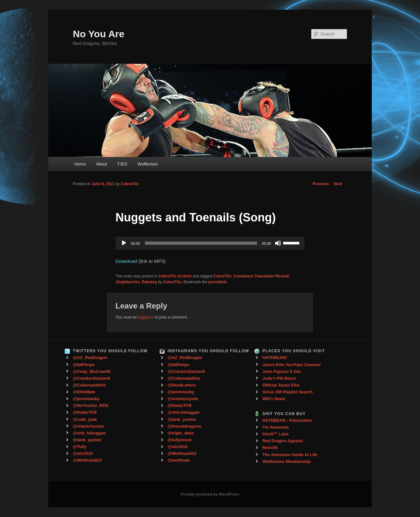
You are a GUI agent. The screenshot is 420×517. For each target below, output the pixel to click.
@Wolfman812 (87, 460)
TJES (122, 164)
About (101, 164)
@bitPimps (84, 365)
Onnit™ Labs (276, 434)
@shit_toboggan (89, 433)
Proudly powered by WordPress (210, 494)
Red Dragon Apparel (283, 441)
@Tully (80, 447)
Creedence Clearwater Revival (261, 276)
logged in (146, 317)
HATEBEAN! (275, 358)
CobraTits (130, 184)
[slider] (201, 243)
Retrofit (270, 448)
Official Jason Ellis (281, 385)
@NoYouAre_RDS (91, 405)
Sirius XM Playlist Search (287, 392)
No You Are (99, 34)
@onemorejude (183, 399)
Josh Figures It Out (282, 371)
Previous (318, 184)
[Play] (124, 243)
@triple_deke (181, 433)
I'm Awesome (276, 427)
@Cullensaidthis (89, 385)
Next (341, 184)
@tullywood (179, 440)
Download (126, 261)
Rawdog (149, 282)
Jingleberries (128, 282)
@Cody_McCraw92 (92, 371)
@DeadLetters (182, 385)
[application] (210, 243)
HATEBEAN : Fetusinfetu (287, 420)
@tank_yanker (87, 440)
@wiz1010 (83, 453)
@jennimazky (86, 399)
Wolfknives (148, 164)
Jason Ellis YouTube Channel (292, 365)
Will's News (274, 399)
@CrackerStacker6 (91, 378)
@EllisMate (84, 392)
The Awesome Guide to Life (290, 455)
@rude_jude (85, 419)
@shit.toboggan (184, 412)
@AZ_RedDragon (90, 358)
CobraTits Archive (175, 276)
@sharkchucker (88, 426)
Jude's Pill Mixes (279, 378)
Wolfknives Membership (287, 461)
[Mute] (278, 243)
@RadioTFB (85, 412)
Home (80, 164)
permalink (218, 282)
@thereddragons (184, 426)
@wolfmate (179, 460)
